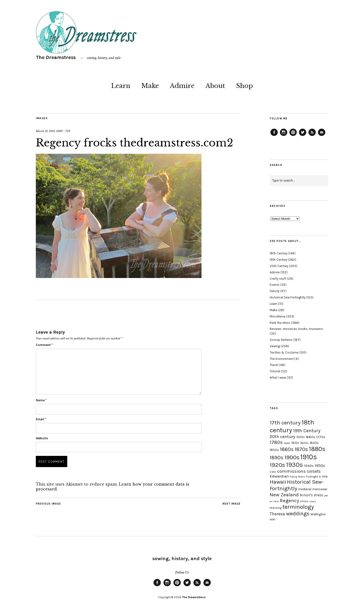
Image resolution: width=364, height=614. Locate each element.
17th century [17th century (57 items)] (285, 423)
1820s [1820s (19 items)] (304, 443)
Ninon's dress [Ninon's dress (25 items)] (311, 495)
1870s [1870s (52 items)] (301, 449)
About (215, 86)
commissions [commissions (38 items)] (291, 471)
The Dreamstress (56, 57)
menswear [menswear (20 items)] (320, 489)
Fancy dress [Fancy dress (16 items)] (297, 477)
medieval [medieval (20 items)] (305, 489)
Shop (244, 86)
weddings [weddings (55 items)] (298, 513)
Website (42, 438)
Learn (121, 86)
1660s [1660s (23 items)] (311, 437)
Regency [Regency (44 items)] (289, 500)
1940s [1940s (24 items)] (309, 466)
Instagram (284, 136)
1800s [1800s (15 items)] (287, 443)
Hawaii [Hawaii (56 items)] (278, 482)
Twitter (303, 136)
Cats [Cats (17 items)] (273, 472)
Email (41, 419)
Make (150, 86)
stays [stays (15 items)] (313, 501)
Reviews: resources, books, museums (296, 329)
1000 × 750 (63, 131)
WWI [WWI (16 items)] (273, 520)
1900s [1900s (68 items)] (292, 457)
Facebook (274, 136)
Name (41, 400)
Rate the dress (280, 323)
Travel (274, 365)
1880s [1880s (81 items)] (317, 449)
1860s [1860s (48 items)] (287, 449)
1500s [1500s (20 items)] (301, 437)
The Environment (282, 359)
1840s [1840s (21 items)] (314, 443)
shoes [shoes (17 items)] (304, 501)
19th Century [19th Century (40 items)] (307, 431)
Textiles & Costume (284, 352)
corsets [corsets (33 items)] (314, 471)
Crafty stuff (278, 279)
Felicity (275, 291)
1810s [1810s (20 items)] (295, 443)
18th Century (279, 253)
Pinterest (293, 136)
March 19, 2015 (46, 131)
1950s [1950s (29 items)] (320, 465)
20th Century (279, 266)
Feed (312, 136)
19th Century (278, 260)
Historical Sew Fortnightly (288, 297)
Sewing (275, 346)
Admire (182, 86)
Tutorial (275, 371)
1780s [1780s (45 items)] (276, 442)
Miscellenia (278, 316)
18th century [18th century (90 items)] (292, 426)
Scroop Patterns (281, 340)
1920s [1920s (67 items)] (277, 465)
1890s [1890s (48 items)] (277, 458)
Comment (44, 345)
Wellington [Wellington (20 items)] (318, 514)
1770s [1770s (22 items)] (321, 437)
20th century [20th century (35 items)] (283, 437)
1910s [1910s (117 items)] (309, 457)
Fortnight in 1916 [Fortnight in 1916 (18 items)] (317, 477)
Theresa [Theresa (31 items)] (277, 514)
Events (275, 285)
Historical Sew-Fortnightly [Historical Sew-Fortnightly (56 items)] (297, 485)
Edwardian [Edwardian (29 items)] (279, 476)
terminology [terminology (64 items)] (298, 507)
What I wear (278, 378)
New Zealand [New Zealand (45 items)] (284, 495)
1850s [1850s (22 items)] (274, 450)
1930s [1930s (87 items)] (295, 465)
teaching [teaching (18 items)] (276, 508)
